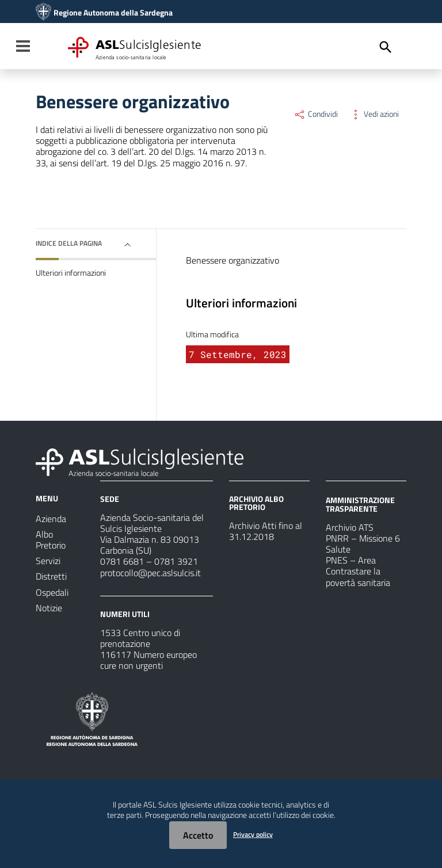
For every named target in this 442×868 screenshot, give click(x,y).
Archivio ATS (350, 527)
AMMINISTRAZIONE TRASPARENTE (360, 504)
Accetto (198, 835)
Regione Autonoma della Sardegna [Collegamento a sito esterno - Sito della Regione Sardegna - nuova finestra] (113, 13)
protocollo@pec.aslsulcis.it (150, 573)
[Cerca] (386, 47)
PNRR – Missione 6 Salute (363, 544)
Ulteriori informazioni (71, 273)
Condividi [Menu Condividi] (316, 114)
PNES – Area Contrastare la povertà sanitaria (358, 571)
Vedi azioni (374, 114)
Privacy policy (253, 834)
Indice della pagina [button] (69, 243)
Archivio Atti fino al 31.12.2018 (266, 531)
